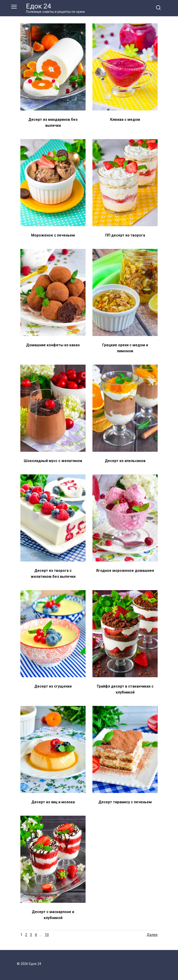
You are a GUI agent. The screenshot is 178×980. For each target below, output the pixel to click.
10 (47, 935)
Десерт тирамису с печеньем (125, 802)
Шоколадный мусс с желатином (53, 461)
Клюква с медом (125, 120)
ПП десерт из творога (125, 235)
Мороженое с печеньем (53, 235)
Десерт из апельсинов (125, 461)
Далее (152, 935)
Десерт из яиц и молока (53, 802)
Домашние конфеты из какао (53, 345)
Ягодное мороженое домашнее (125, 571)
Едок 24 (39, 6)
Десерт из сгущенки (53, 686)
